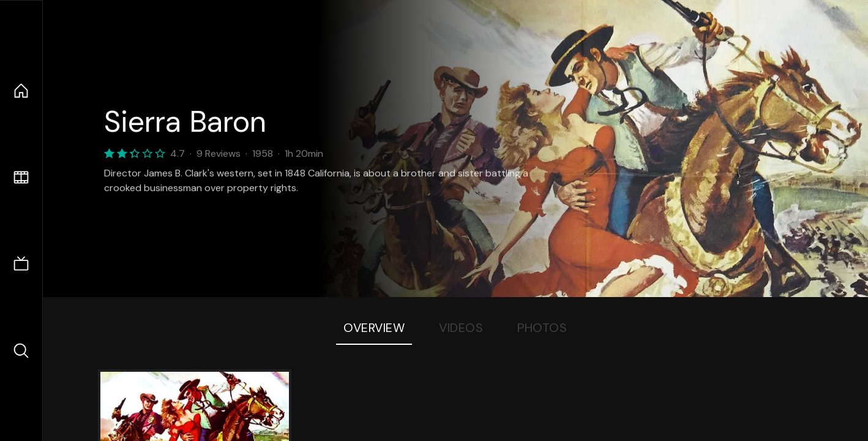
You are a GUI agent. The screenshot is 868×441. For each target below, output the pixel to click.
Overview (374, 328)
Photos (542, 328)
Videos (461, 328)
